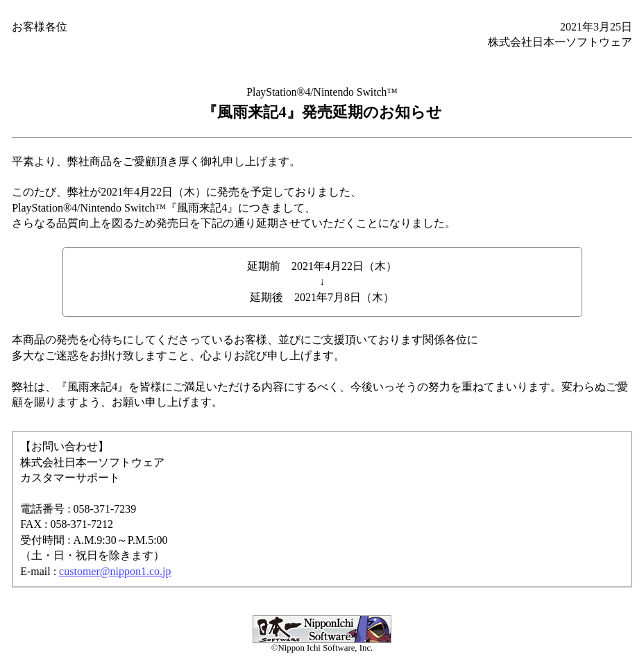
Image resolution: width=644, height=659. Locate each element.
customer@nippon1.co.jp (115, 571)
